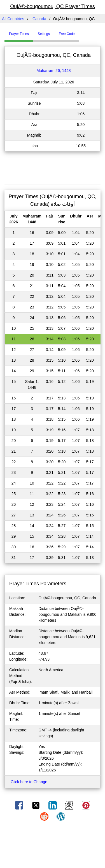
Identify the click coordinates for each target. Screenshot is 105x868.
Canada (39, 19)
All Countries (13, 19)
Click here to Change (29, 782)
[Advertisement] (53, 170)
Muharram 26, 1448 (53, 71)
